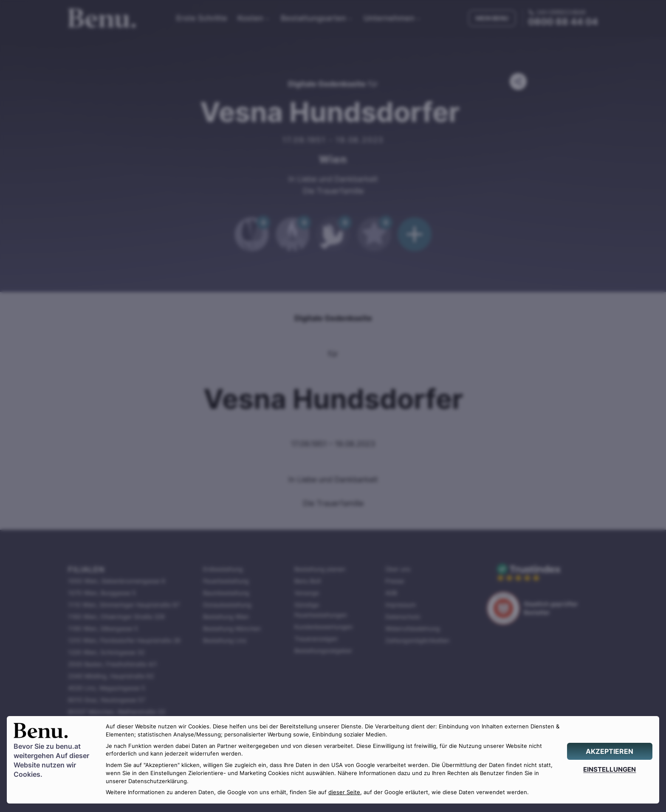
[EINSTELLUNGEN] (610, 769)
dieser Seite (344, 792)
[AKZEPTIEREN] (610, 751)
